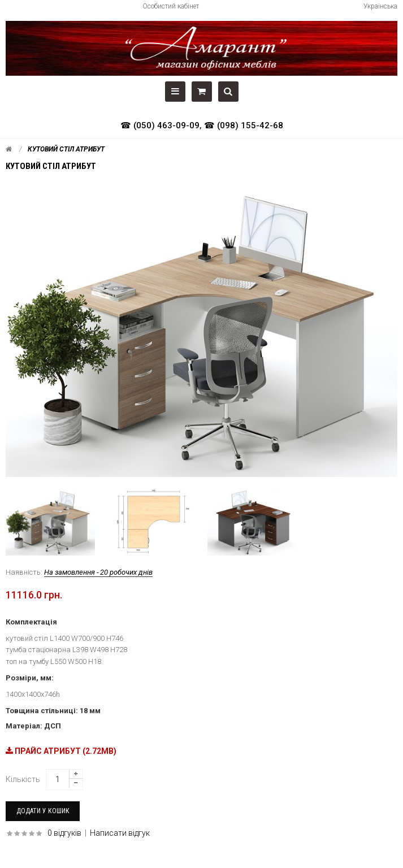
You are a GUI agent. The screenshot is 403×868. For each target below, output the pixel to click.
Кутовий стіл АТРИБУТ (66, 149)
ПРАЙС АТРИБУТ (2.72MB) (61, 751)
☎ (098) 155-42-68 (244, 125)
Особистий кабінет (171, 6)
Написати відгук (120, 833)
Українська (380, 6)
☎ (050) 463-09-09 (160, 125)
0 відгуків (64, 833)
